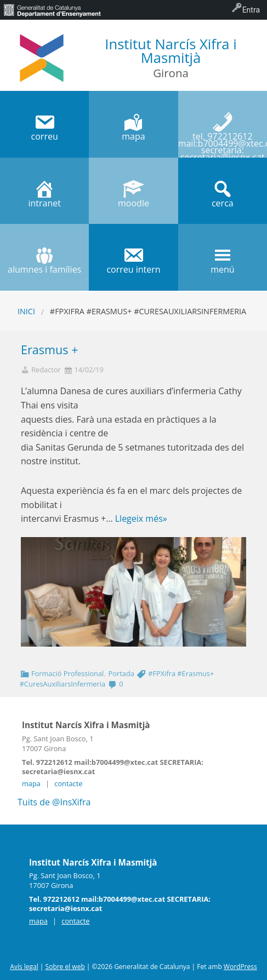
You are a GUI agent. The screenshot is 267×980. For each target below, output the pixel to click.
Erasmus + (50, 350)
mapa (31, 783)
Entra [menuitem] (251, 10)
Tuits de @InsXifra (54, 802)
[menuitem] (52, 10)
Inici (26, 311)
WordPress (240, 967)
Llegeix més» (141, 518)
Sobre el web (65, 967)
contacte (68, 783)
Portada (121, 673)
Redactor (46, 370)
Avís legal (24, 967)
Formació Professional (67, 673)
